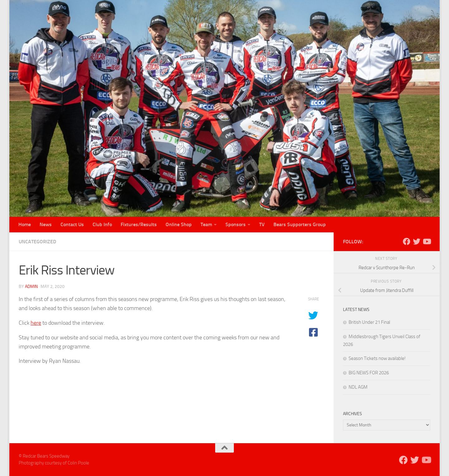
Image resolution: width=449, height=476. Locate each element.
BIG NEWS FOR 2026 (369, 373)
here (36, 323)
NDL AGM (358, 387)
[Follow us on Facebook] (407, 241)
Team (206, 224)
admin (31, 287)
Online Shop (179, 224)
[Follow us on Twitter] (417, 241)
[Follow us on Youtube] (427, 241)
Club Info (102, 224)
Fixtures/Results (139, 224)
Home (25, 224)
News (46, 224)
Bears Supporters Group (300, 224)
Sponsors (236, 224)
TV (262, 224)
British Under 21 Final (369, 322)
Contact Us (72, 224)
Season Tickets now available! (377, 358)
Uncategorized (37, 242)
